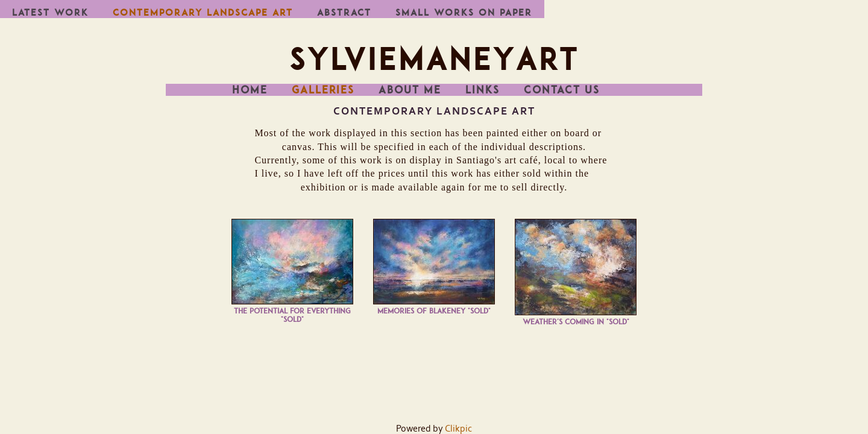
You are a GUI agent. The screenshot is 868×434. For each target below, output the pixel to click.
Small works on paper (464, 13)
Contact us (562, 90)
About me (410, 90)
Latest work (50, 13)
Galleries (323, 90)
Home (250, 90)
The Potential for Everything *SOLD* (292, 315)
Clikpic (458, 429)
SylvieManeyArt (434, 59)
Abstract (344, 13)
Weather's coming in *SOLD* (576, 322)
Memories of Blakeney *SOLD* (434, 311)
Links (483, 90)
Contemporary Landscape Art (203, 13)
